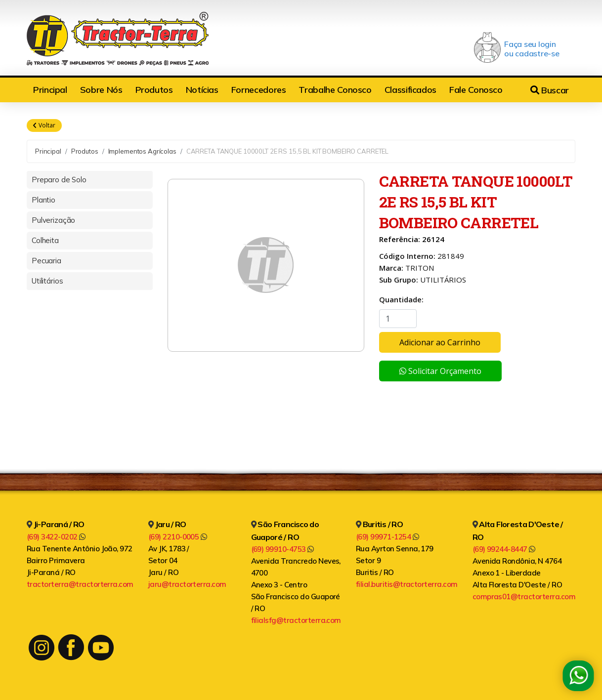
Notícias (202, 90)
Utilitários (47, 281)
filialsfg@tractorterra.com (296, 620)
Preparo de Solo (59, 180)
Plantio (43, 200)
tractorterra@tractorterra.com (80, 584)
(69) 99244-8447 (504, 549)
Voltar (44, 125)
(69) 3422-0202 (56, 537)
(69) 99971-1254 (387, 537)
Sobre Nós (101, 90)
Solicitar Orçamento (440, 371)
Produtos (154, 90)
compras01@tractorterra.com (524, 597)
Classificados (410, 90)
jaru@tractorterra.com (187, 584)
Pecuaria (46, 261)
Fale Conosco (476, 90)
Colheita (45, 240)
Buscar (550, 90)
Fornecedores (259, 90)
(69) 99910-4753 (282, 549)
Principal (50, 90)
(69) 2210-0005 (178, 537)
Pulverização (53, 220)
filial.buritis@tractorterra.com (407, 584)
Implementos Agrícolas (142, 151)
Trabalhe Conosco (335, 90)
